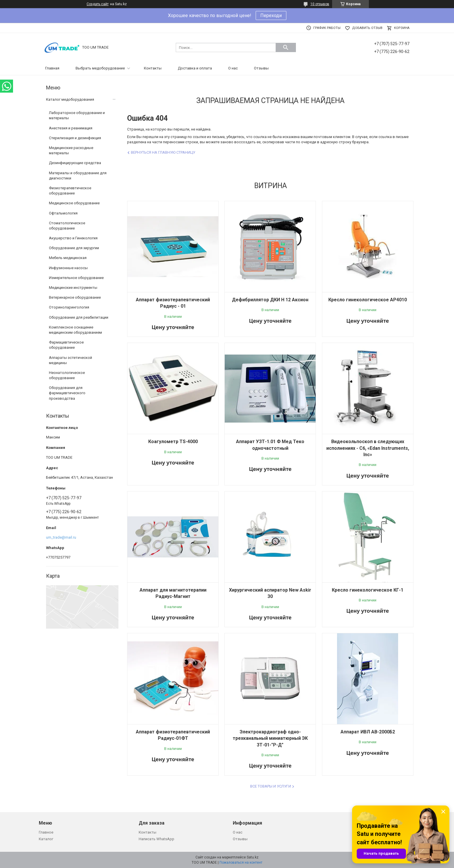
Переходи (271, 15)
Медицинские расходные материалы (71, 150)
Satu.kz (253, 857)
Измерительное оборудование (76, 278)
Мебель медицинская (68, 258)
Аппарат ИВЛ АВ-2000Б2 (368, 732)
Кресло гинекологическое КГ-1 (368, 590)
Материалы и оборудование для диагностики (78, 176)
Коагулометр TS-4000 (173, 442)
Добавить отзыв (367, 28)
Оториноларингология (69, 307)
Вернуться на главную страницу (163, 152)
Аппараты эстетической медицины (71, 360)
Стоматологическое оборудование (67, 226)
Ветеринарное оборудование (75, 297)
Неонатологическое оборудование (67, 375)
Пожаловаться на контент (241, 863)
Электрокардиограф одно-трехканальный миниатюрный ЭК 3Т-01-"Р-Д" (270, 738)
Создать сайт (98, 4)
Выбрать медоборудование (100, 68)
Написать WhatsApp (156, 839)
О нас (233, 68)
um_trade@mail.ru (61, 537)
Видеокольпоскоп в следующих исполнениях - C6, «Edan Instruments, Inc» (368, 448)
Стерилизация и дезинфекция (75, 138)
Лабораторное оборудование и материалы (77, 115)
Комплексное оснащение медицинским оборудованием (75, 330)
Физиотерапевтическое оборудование (70, 191)
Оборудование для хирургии (74, 248)
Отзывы (261, 68)
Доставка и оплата (195, 68)
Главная (52, 68)
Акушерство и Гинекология (73, 238)
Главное (46, 832)
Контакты (153, 68)
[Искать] (286, 47)
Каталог (46, 839)
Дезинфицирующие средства (75, 163)
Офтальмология (63, 213)
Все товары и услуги (271, 786)
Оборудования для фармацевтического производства (67, 393)
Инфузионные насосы (68, 268)
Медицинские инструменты (73, 288)
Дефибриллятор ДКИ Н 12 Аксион (270, 300)
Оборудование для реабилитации (79, 317)
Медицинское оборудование (74, 203)
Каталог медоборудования (70, 99)
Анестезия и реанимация (71, 128)
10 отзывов (320, 4)
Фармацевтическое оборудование (66, 345)
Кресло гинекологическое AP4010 (368, 300)
